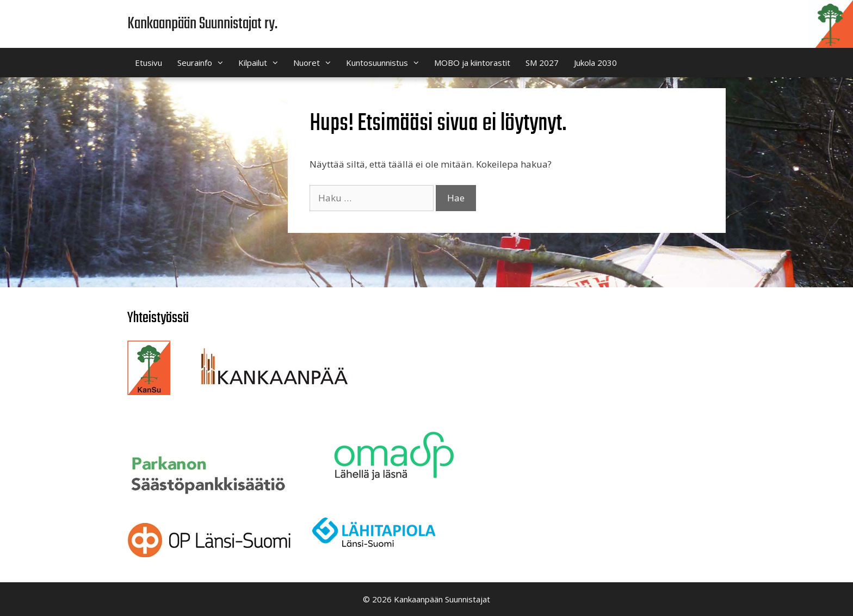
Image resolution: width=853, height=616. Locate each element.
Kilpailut (262, 63)
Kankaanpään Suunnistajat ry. (202, 24)
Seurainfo (204, 63)
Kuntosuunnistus (386, 63)
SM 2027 (542, 63)
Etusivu (149, 63)
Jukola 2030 (595, 63)
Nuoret (316, 63)
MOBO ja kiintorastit (472, 63)
